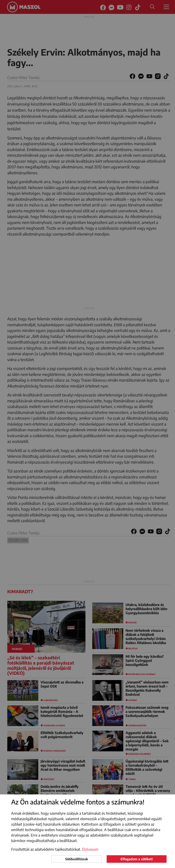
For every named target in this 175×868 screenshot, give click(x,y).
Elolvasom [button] (90, 849)
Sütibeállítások (77, 859)
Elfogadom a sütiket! (137, 859)
